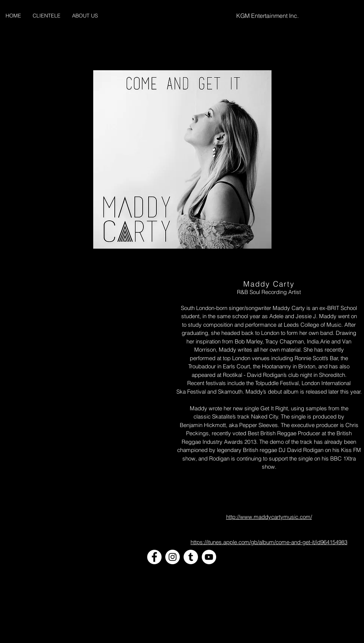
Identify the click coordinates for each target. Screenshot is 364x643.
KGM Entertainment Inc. (267, 16)
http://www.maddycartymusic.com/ (269, 517)
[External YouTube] (90, 324)
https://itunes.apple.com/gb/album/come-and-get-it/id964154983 (269, 542)
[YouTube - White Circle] (209, 557)
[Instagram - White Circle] (173, 557)
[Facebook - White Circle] (154, 557)
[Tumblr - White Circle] (191, 557)
